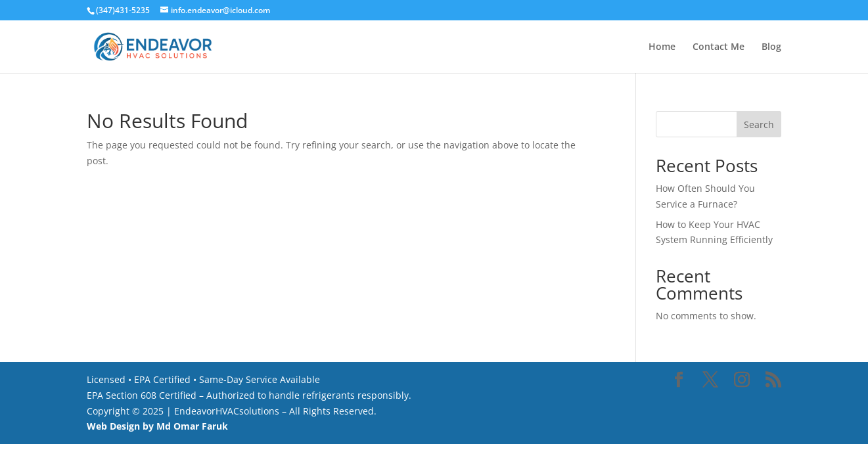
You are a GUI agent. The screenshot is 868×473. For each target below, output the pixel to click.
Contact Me (719, 47)
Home (662, 47)
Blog (771, 47)
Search (759, 124)
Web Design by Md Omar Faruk (157, 426)
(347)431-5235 (123, 10)
